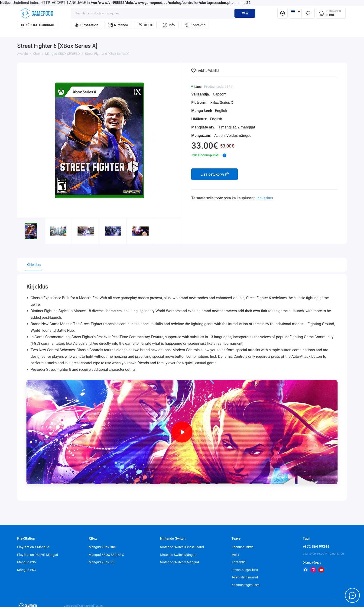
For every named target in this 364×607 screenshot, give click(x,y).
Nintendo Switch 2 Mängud (179, 562)
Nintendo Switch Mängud (178, 555)
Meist (235, 555)
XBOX (145, 25)
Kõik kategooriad (38, 25)
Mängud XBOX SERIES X (106, 555)
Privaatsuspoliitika (245, 570)
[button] (168, 238)
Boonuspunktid (242, 547)
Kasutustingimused (245, 585)
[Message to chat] (352, 595)
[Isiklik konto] (283, 13)
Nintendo (118, 25)
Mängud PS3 (26, 570)
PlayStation (86, 25)
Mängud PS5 (26, 562)
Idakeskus (265, 198)
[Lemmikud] (308, 13)
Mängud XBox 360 (102, 562)
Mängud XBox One (102, 547)
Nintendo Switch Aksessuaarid (182, 547)
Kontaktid (195, 25)
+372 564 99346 (316, 547)
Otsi (245, 13)
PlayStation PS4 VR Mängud (38, 555)
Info (169, 25)
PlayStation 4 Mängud (33, 547)
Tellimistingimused (245, 577)
